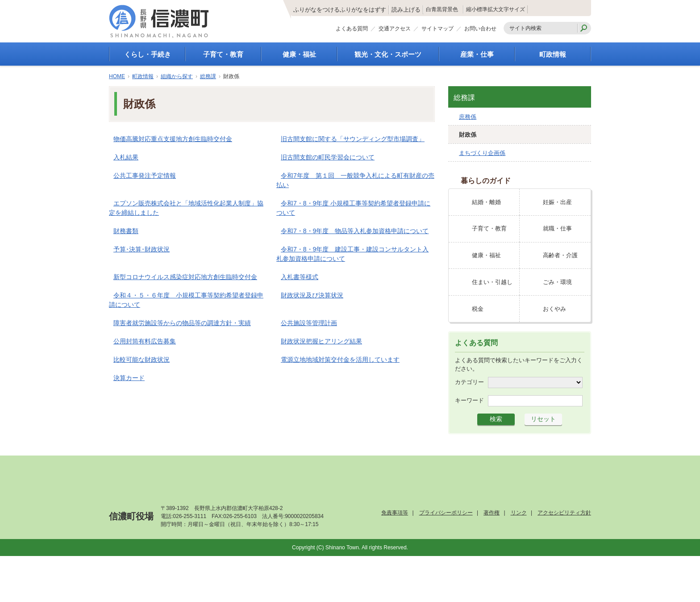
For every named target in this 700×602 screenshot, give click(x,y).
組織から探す (177, 76)
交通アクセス (395, 30)
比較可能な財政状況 (142, 360)
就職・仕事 (557, 228)
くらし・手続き (148, 54)
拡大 (515, 9)
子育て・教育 (223, 54)
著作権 (492, 513)
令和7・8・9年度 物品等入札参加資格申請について (355, 231)
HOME (117, 76)
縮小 (473, 9)
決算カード (129, 378)
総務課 (208, 76)
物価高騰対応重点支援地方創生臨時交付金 (173, 139)
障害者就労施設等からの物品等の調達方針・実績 (182, 323)
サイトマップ (437, 30)
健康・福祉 (299, 54)
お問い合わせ (480, 30)
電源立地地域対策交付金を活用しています (340, 360)
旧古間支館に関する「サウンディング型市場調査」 (353, 139)
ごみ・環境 (557, 282)
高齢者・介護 (560, 255)
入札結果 (126, 157)
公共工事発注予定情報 (145, 176)
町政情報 (553, 54)
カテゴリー (469, 382)
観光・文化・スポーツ (388, 54)
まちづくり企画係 (482, 153)
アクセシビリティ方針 (564, 513)
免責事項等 (395, 513)
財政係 (468, 135)
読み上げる (360, 10)
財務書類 (126, 231)
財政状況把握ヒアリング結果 (321, 341)
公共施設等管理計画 (309, 323)
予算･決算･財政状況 (142, 249)
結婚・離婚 (486, 202)
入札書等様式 (300, 277)
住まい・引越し (492, 282)
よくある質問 (352, 30)
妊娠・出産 (557, 202)
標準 (494, 9)
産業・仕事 (477, 54)
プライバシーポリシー (446, 513)
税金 (478, 309)
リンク (519, 513)
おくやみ (554, 309)
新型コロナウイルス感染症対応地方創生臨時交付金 (185, 277)
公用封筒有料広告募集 (145, 341)
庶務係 (468, 117)
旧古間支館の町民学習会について (328, 157)
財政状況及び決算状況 (312, 295)
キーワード (469, 400)
